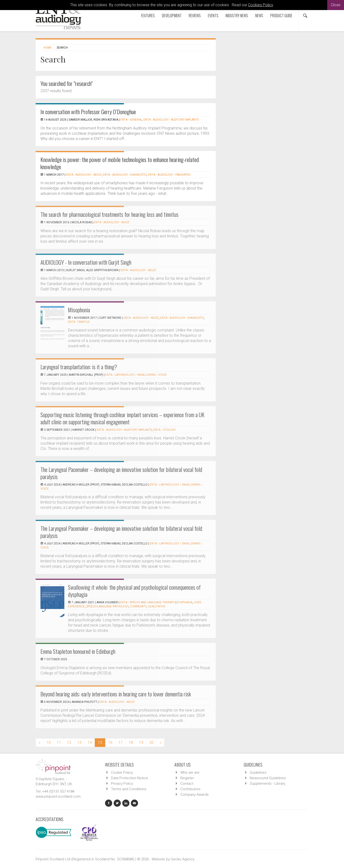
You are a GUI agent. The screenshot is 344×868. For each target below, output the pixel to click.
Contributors (190, 789)
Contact (187, 784)
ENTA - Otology (165, 430)
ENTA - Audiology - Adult (84, 175)
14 (90, 742)
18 (131, 742)
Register (187, 778)
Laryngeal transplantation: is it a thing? (79, 367)
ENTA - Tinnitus (79, 322)
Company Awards (194, 795)
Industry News (237, 16)
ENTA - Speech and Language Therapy (147, 602)
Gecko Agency (183, 859)
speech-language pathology (107, 606)
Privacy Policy (122, 784)
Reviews (195, 16)
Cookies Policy (261, 5)
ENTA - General (131, 120)
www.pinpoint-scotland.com (58, 796)
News (259, 16)
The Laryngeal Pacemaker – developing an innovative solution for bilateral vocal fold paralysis (121, 473)
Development (172, 16)
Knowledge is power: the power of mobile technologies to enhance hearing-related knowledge (120, 163)
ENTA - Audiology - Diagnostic (125, 175)
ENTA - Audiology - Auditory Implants (171, 120)
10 (49, 742)
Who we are (190, 773)
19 (141, 742)
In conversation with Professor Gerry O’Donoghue (88, 112)
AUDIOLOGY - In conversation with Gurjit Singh (86, 262)
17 (121, 742)
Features (148, 16)
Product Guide (281, 16)
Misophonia (79, 310)
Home (48, 48)
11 (59, 742)
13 (79, 742)
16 (110, 742)
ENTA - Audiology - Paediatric (169, 175)
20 (151, 742)
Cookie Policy (122, 773)
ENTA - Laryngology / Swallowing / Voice (136, 375)
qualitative (157, 606)
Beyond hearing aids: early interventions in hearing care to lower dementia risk (116, 694)
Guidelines (258, 773)
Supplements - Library (267, 784)
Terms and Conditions (129, 789)
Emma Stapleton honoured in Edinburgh (78, 651)
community (138, 606)
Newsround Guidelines (268, 778)
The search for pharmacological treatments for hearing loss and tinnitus (109, 214)
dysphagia (185, 602)
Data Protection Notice (130, 778)
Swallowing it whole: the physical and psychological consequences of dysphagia (134, 591)
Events (213, 16)
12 (69, 742)
